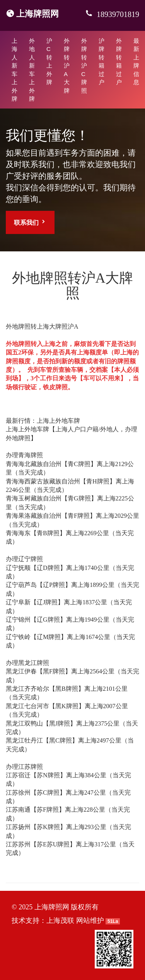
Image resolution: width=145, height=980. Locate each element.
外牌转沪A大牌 (67, 66)
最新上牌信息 (136, 61)
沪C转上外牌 (49, 61)
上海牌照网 (38, 14)
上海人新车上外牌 (14, 70)
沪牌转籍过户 (101, 61)
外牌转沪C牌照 (84, 66)
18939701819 (117, 14)
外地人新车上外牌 (32, 70)
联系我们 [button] (30, 222)
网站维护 (90, 921)
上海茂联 (60, 921)
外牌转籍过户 (119, 61)
